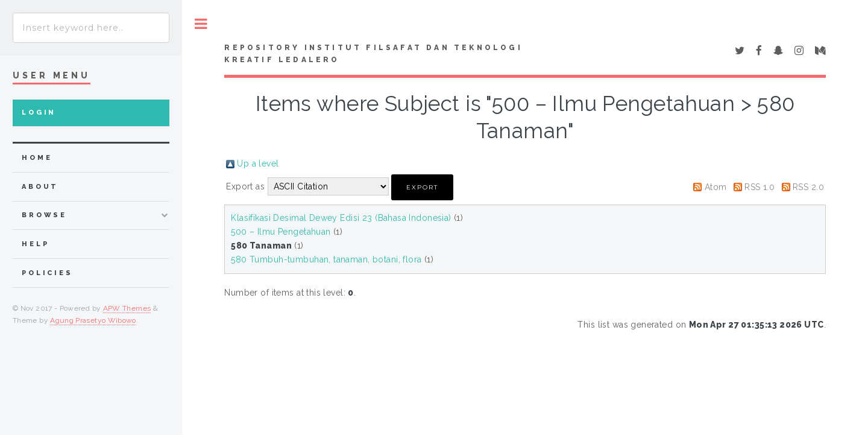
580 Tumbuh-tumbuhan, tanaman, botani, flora (326, 259)
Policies (47, 273)
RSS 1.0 (759, 187)
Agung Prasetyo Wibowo (93, 320)
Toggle (201, 24)
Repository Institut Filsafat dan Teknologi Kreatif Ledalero (373, 54)
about (40, 187)
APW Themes (127, 308)
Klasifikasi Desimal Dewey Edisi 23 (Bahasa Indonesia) (341, 218)
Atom (716, 187)
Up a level (258, 164)
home (37, 158)
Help (35, 244)
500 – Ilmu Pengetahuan (281, 232)
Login (39, 113)
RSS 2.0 (808, 187)
